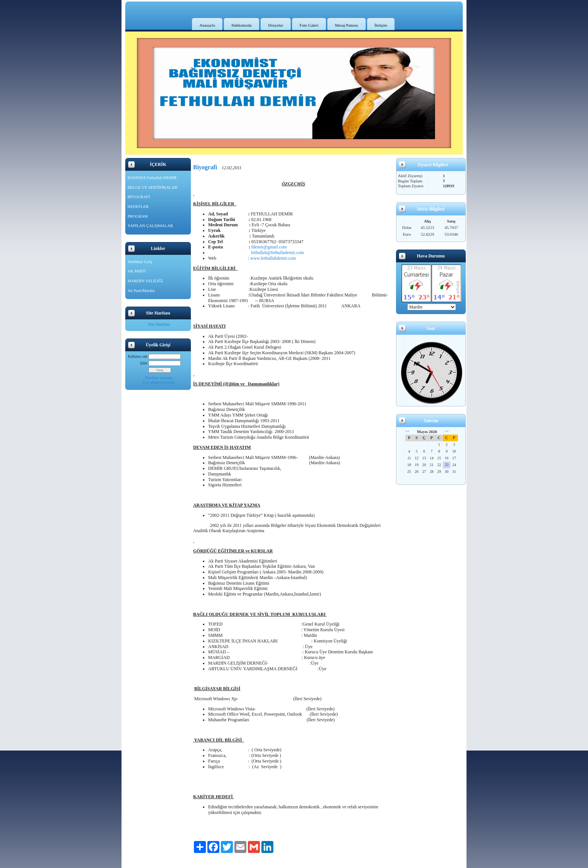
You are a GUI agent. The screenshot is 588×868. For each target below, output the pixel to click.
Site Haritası (159, 324)
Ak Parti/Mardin (141, 290)
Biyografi (205, 167)
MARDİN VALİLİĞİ (145, 281)
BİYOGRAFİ (139, 197)
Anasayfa (207, 25)
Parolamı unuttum (159, 378)
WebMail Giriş (140, 262)
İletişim (381, 25)
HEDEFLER (138, 206)
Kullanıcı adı (138, 356)
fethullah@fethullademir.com (276, 253)
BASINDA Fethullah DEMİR (152, 178)
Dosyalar (276, 25)
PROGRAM (138, 216)
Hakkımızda (241, 25)
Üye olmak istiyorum (159, 382)
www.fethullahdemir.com (273, 258)
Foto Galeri (309, 25)
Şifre (144, 363)
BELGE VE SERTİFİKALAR (152, 187)
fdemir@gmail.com (269, 247)
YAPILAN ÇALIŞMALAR (150, 226)
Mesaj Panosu (346, 25)
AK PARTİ (137, 271)
